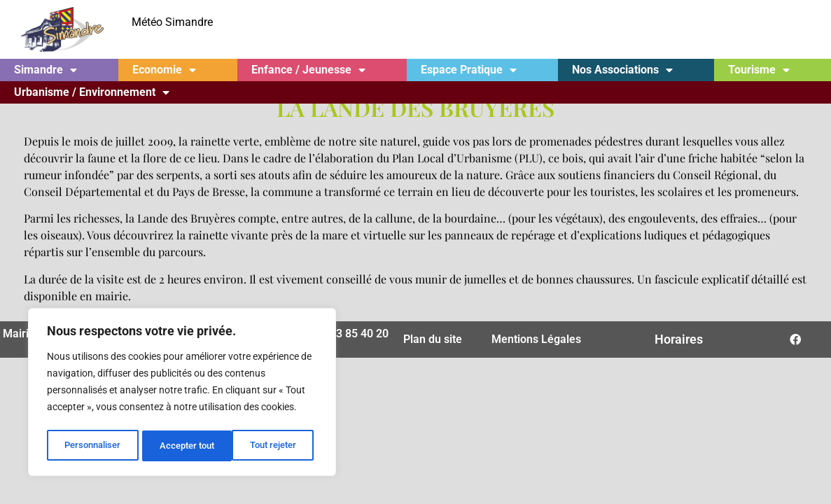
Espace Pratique (469, 70)
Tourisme (759, 70)
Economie (164, 70)
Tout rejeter (183, 446)
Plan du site (433, 331)
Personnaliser (92, 446)
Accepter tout (273, 446)
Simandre (46, 70)
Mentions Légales (536, 331)
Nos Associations (622, 70)
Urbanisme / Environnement (92, 92)
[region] (182, 394)
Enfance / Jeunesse (308, 70)
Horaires (679, 331)
